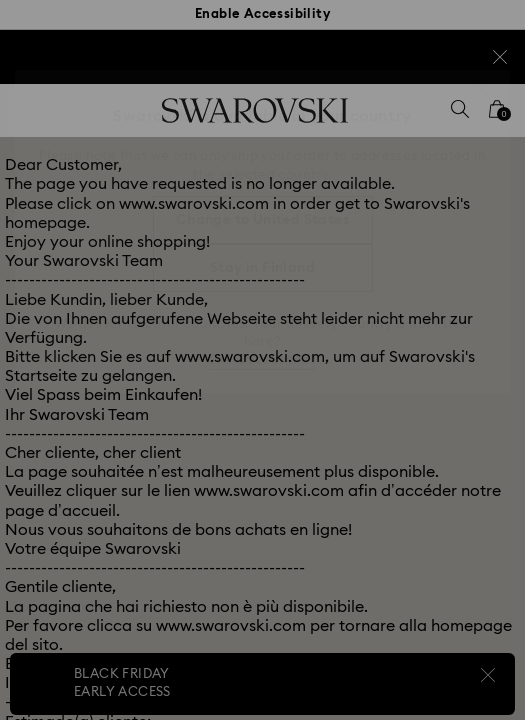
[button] (482, 90)
